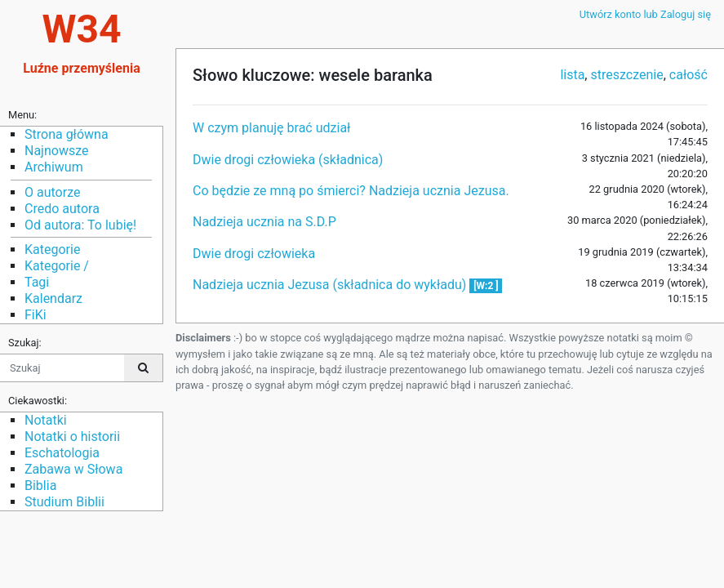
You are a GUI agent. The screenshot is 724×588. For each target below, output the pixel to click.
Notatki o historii (72, 437)
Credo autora (62, 209)
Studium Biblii (64, 502)
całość (688, 75)
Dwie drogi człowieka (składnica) (288, 160)
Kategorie (52, 249)
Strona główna (67, 134)
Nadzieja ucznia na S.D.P (264, 222)
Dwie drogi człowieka (254, 254)
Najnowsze (56, 151)
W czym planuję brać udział (271, 128)
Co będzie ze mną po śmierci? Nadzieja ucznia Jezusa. (351, 191)
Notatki (46, 420)
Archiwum (54, 167)
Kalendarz (53, 298)
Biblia (40, 486)
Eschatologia (62, 453)
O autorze (52, 192)
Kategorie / (57, 266)
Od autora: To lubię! (80, 225)
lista (572, 75)
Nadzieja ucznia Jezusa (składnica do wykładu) (331, 285)
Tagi (37, 282)
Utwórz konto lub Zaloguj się (645, 14)
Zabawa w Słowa (73, 469)
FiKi (36, 315)
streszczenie (626, 75)
